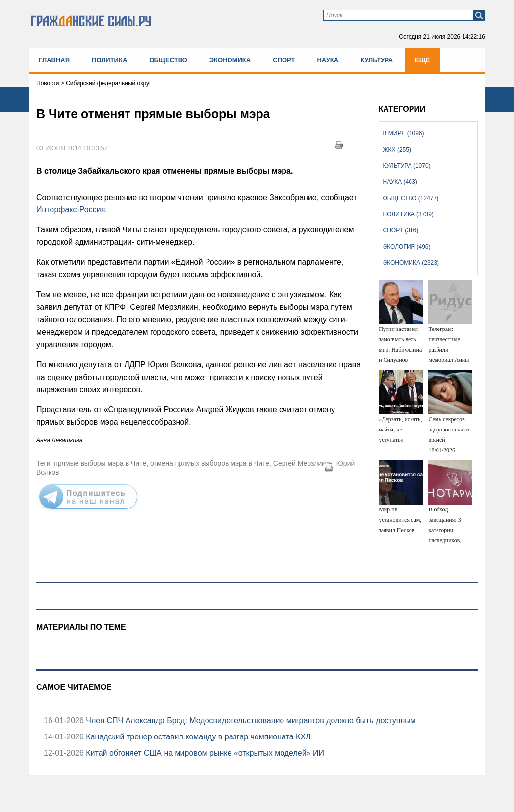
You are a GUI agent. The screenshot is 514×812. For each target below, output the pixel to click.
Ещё (423, 60)
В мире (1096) (404, 133)
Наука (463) (400, 182)
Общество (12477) (411, 198)
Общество (168, 60)
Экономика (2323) (411, 263)
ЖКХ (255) (397, 150)
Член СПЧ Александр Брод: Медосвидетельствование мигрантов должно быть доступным (250, 721)
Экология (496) (407, 247)
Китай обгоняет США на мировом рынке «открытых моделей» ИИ (204, 753)
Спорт (284, 60)
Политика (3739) (408, 214)
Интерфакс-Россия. (72, 210)
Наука (328, 60)
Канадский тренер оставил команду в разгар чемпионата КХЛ (197, 737)
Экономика (230, 60)
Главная (54, 60)
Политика (109, 60)
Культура (377, 60)
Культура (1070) (407, 166)
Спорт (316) (401, 230)
